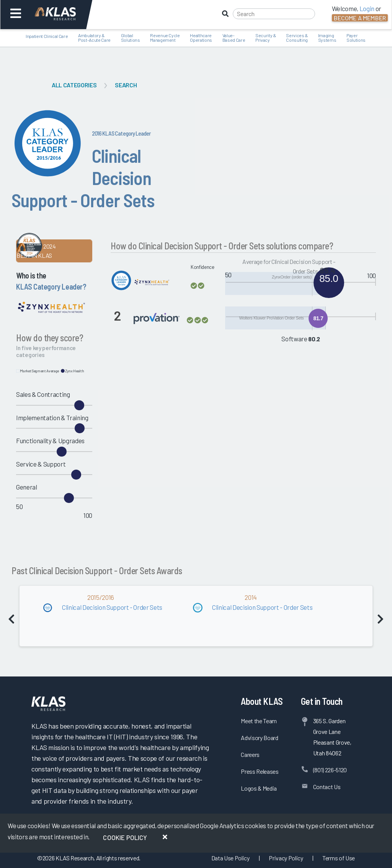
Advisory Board (259, 738)
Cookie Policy (125, 837)
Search (126, 85)
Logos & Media (259, 788)
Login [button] (367, 8)
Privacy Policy (286, 858)
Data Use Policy (230, 858)
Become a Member (360, 18)
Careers (250, 754)
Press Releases (260, 771)
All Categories (74, 85)
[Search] (274, 14)
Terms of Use (339, 858)
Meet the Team (259, 721)
